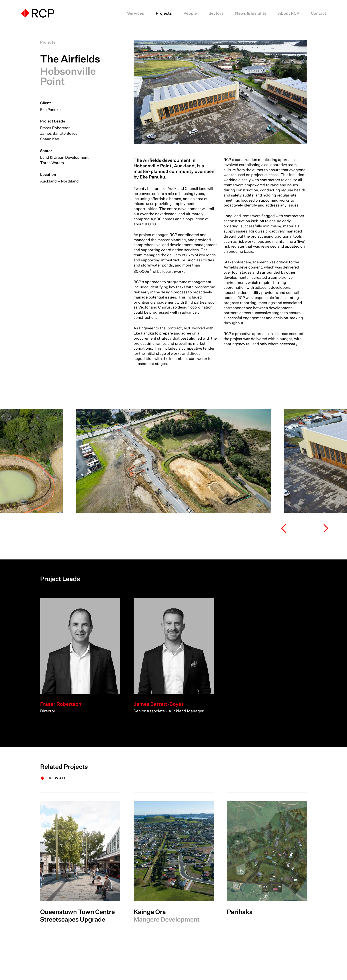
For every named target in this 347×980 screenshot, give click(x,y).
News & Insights (251, 13)
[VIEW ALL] (53, 778)
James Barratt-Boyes (59, 133)
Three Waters (52, 163)
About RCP (289, 13)
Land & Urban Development (64, 157)
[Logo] (38, 13)
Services (136, 13)
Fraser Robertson (55, 128)
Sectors (216, 13)
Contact (318, 13)
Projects (164, 13)
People (190, 13)
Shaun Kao (50, 139)
